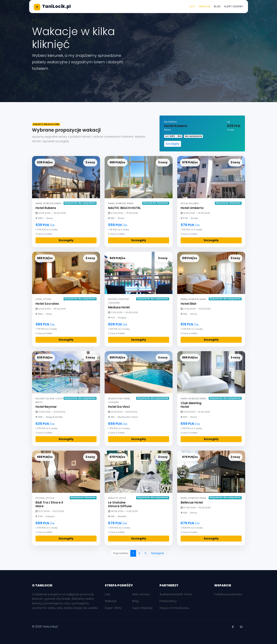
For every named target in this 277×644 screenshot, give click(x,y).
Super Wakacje (142, 608)
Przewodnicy (168, 601)
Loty (192, 7)
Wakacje (205, 7)
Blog (217, 7)
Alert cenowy (234, 7)
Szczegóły (173, 144)
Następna (158, 553)
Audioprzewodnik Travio (176, 594)
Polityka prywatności (228, 594)
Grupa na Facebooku (174, 608)
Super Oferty (113, 608)
